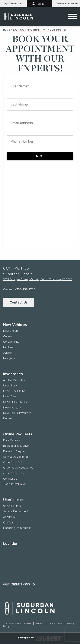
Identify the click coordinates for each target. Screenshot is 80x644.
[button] (13, 4)
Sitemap (40, 624)
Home (7, 30)
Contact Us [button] (19, 302)
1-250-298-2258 (25, 290)
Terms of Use (56, 624)
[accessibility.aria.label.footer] (49, 638)
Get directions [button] (17, 584)
